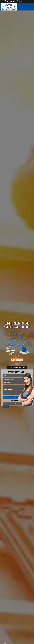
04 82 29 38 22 (11, 1)
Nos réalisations (17, 368)
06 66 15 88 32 (23, 1)
